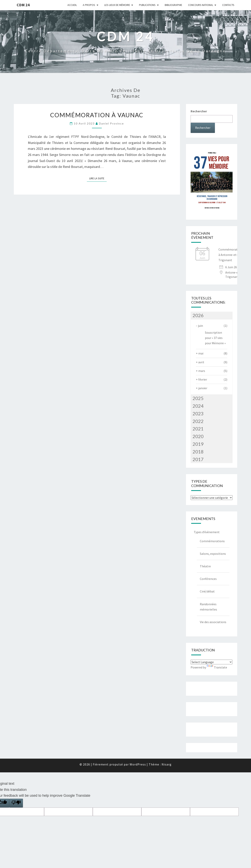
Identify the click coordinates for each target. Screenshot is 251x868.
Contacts (228, 5)
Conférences (208, 579)
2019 (198, 444)
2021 (198, 429)
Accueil (72, 5)
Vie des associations (213, 622)
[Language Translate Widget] (211, 662)
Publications (147, 5)
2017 (198, 459)
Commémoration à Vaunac (97, 115)
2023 (198, 413)
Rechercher (199, 111)
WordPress (138, 764)
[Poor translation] (16, 803)
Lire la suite (98, 178)
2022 (198, 421)
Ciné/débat (207, 591)
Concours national (201, 5)
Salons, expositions (213, 554)
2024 (198, 406)
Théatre (205, 566)
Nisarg (167, 764)
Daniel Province (111, 123)
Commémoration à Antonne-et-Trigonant (230, 255)
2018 (198, 452)
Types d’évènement (207, 532)
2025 (198, 398)
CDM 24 (23, 5)
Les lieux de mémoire (117, 5)
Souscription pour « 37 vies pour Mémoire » (215, 338)
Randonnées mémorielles (208, 607)
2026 (198, 315)
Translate (217, 667)
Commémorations (212, 541)
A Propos (89, 5)
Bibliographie (173, 5)
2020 (198, 436)
